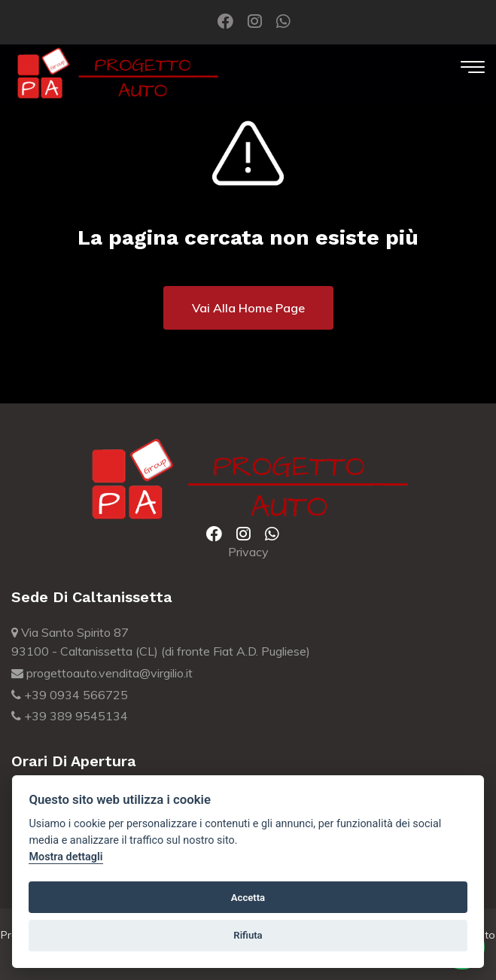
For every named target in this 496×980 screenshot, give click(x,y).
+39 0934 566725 (70, 695)
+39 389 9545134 (70, 716)
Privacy (248, 552)
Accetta (248, 898)
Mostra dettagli (65, 857)
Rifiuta (248, 935)
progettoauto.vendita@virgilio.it (102, 673)
